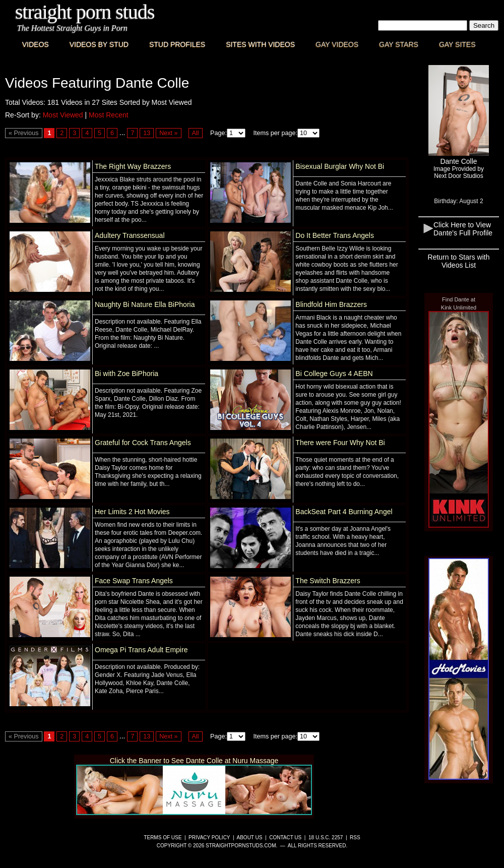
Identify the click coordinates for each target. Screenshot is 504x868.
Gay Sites (457, 44)
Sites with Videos (260, 44)
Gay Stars (399, 44)
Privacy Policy (209, 838)
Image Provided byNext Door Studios (459, 172)
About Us (250, 838)
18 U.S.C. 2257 (326, 838)
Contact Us (285, 838)
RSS (355, 838)
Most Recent (109, 115)
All (196, 133)
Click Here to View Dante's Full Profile (463, 229)
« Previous (24, 133)
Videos (36, 44)
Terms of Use (163, 838)
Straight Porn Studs (85, 12)
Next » (168, 133)
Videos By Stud (99, 44)
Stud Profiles (177, 44)
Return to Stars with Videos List (459, 261)
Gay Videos (337, 44)
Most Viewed (63, 115)
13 (147, 133)
